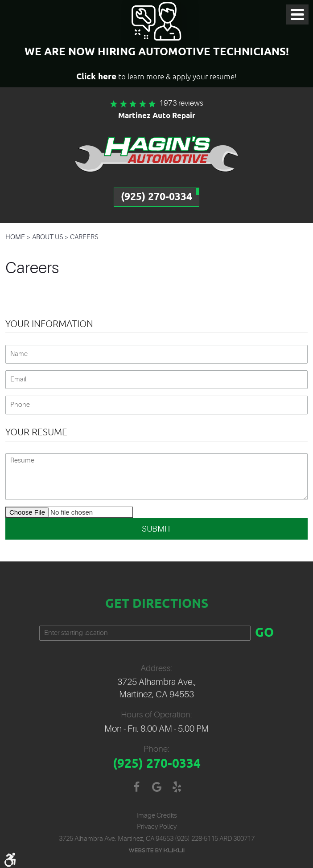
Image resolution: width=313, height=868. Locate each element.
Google (157, 787)
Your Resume (36, 432)
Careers (84, 237)
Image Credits (157, 816)
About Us (48, 237)
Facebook (137, 787)
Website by (156, 850)
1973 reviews (181, 103)
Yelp (177, 787)
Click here (96, 77)
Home (15, 237)
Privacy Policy (157, 827)
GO (264, 633)
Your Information (49, 324)
